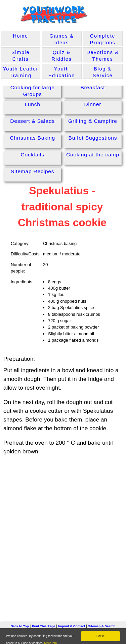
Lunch (32, 104)
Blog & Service (103, 72)
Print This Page (44, 626)
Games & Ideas (61, 39)
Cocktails (32, 155)
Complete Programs (103, 39)
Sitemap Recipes (33, 171)
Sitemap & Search (102, 626)
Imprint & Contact (72, 626)
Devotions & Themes (102, 56)
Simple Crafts (20, 56)
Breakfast (93, 87)
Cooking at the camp (93, 155)
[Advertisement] (63, 528)
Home (21, 36)
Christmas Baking (32, 138)
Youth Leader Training (20, 72)
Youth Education (62, 72)
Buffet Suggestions (93, 138)
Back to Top (20, 626)
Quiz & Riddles (61, 56)
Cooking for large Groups (33, 91)
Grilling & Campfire (93, 121)
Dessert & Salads (32, 121)
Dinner (93, 104)
